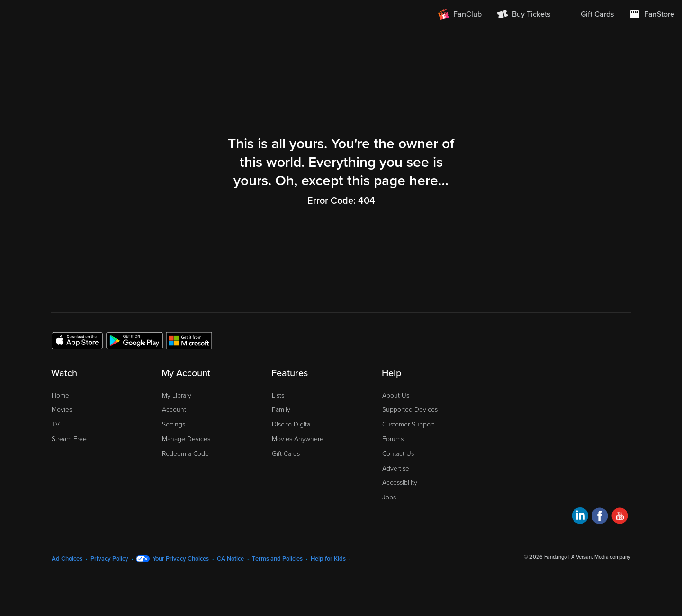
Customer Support (408, 424)
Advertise (396, 468)
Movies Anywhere (298, 439)
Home (60, 395)
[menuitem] (590, 14)
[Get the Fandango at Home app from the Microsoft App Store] (189, 340)
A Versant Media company (601, 557)
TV (56, 424)
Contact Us (398, 454)
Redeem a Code (185, 454)
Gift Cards (286, 454)
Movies (62, 410)
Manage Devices (186, 439)
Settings (174, 424)
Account (174, 410)
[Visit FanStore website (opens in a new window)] (652, 14)
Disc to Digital (292, 424)
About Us (396, 395)
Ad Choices (67, 559)
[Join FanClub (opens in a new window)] (460, 14)
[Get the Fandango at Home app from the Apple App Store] (77, 340)
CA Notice (230, 559)
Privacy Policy (109, 559)
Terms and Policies (277, 559)
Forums (393, 439)
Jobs (389, 497)
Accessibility (400, 483)
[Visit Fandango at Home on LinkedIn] (580, 517)
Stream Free (69, 439)
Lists (278, 395)
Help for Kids (328, 559)
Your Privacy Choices (181, 559)
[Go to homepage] (66, 14)
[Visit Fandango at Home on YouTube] (620, 517)
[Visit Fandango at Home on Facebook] (600, 517)
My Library (177, 395)
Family (281, 410)
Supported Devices (410, 410)
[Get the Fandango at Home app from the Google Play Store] (135, 340)
